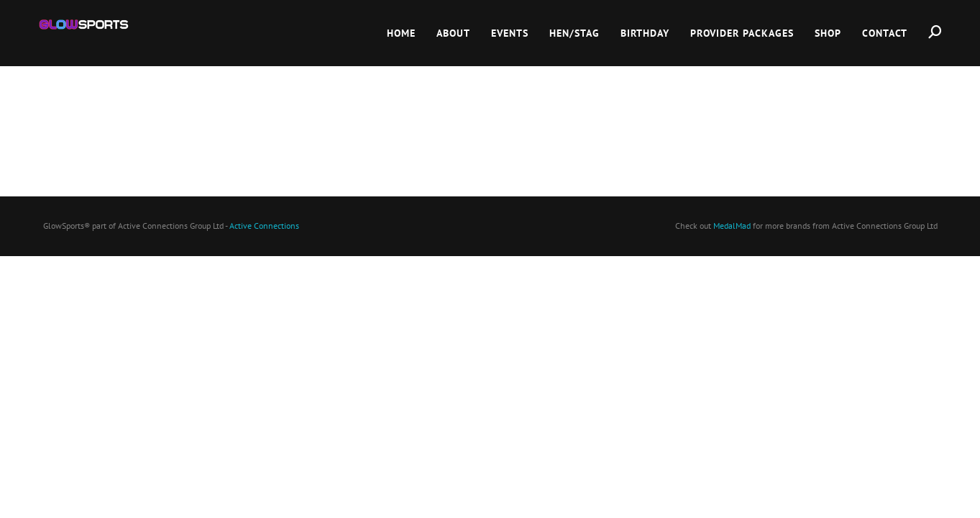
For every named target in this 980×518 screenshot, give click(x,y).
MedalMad (732, 226)
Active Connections (264, 226)
